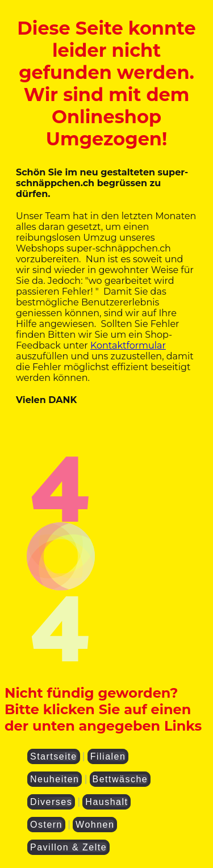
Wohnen (95, 825)
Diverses (51, 802)
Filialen (108, 756)
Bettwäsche (120, 779)
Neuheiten (55, 779)
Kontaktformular (128, 345)
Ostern (46, 825)
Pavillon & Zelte (68, 847)
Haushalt (106, 802)
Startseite (54, 756)
